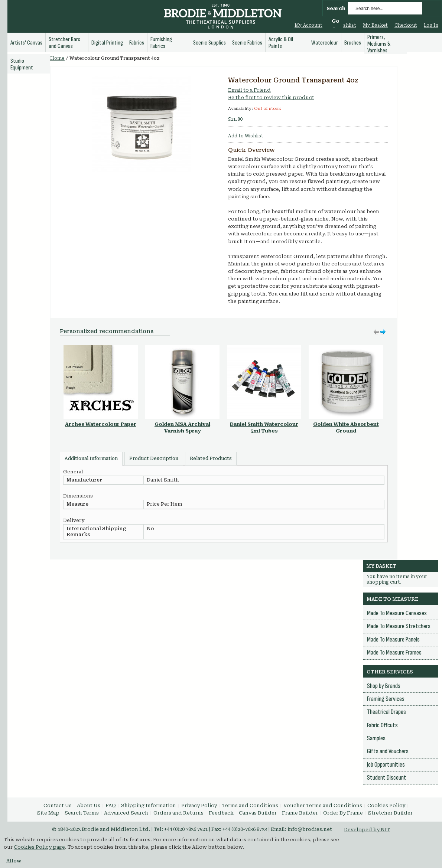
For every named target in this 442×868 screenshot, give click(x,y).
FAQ (111, 805)
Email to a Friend (249, 90)
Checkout (406, 25)
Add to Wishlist (246, 136)
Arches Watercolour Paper (101, 424)
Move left (383, 332)
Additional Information (91, 459)
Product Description (154, 459)
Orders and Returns (178, 813)
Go (336, 21)
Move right (376, 332)
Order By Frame (343, 813)
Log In (431, 25)
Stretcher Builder (390, 813)
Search (336, 8)
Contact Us (58, 805)
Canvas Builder (258, 813)
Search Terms (82, 813)
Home (57, 58)
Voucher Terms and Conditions (323, 805)
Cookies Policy (386, 805)
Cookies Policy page (39, 847)
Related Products (211, 459)
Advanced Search (126, 813)
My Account (308, 25)
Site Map (48, 813)
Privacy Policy (199, 805)
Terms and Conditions (250, 805)
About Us (89, 805)
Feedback (221, 813)
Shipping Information (149, 805)
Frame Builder (300, 813)
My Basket (375, 25)
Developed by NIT (367, 830)
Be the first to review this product (271, 97)
